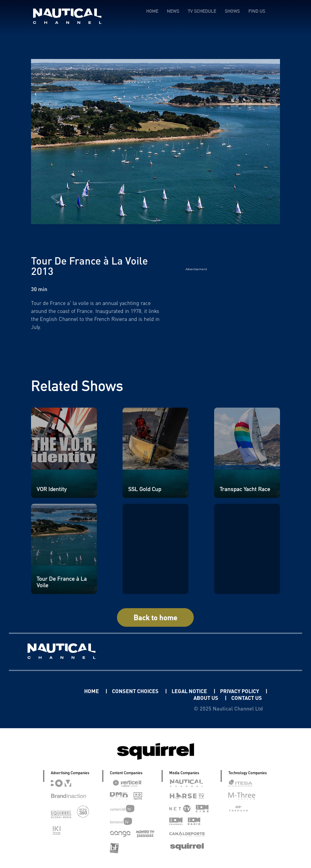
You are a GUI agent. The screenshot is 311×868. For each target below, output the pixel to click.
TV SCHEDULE (202, 11)
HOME (152, 11)
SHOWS (232, 11)
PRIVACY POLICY (240, 691)
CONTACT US (247, 698)
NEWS (173, 11)
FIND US (257, 11)
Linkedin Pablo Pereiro (48, 691)
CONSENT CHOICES (136, 691)
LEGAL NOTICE (190, 691)
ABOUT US (206, 698)
